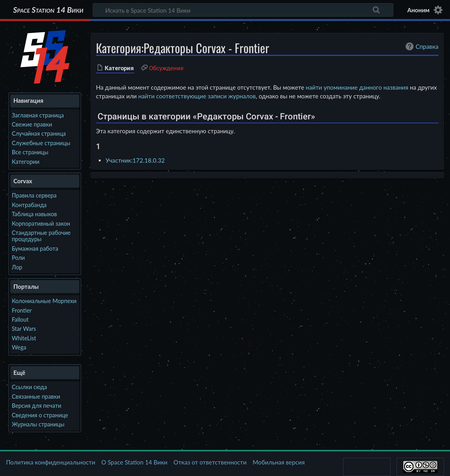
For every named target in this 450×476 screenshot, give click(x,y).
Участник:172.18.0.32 (135, 160)
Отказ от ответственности (210, 462)
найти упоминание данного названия (357, 87)
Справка (421, 46)
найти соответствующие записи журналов (197, 96)
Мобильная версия (279, 462)
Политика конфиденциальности (51, 462)
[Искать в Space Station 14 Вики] (243, 10)
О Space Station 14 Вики (134, 462)
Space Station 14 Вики (48, 10)
